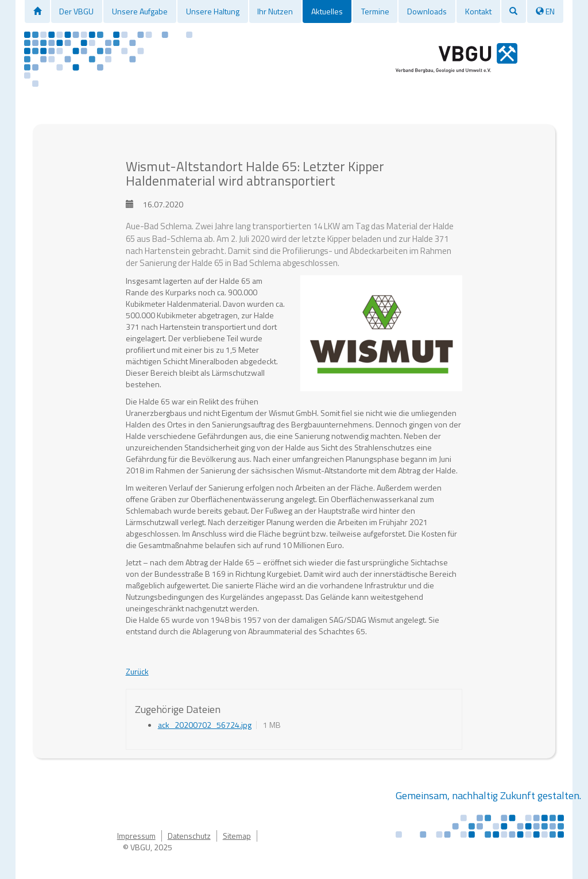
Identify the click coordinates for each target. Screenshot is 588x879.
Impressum (136, 836)
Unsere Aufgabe (140, 11)
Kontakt (478, 11)
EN (545, 11)
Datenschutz (189, 836)
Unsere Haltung (213, 11)
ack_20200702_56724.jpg (205, 725)
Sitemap (237, 836)
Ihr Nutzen (275, 11)
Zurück (137, 671)
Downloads (427, 11)
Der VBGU (76, 11)
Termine (375, 11)
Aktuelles (327, 11)
